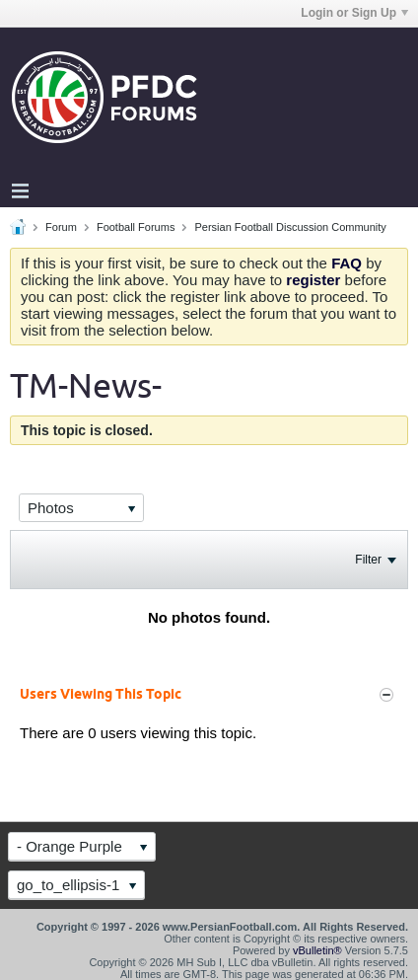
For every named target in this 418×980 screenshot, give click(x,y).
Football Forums (136, 227)
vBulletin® (317, 950)
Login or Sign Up (354, 13)
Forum (61, 227)
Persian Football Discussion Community (290, 227)
